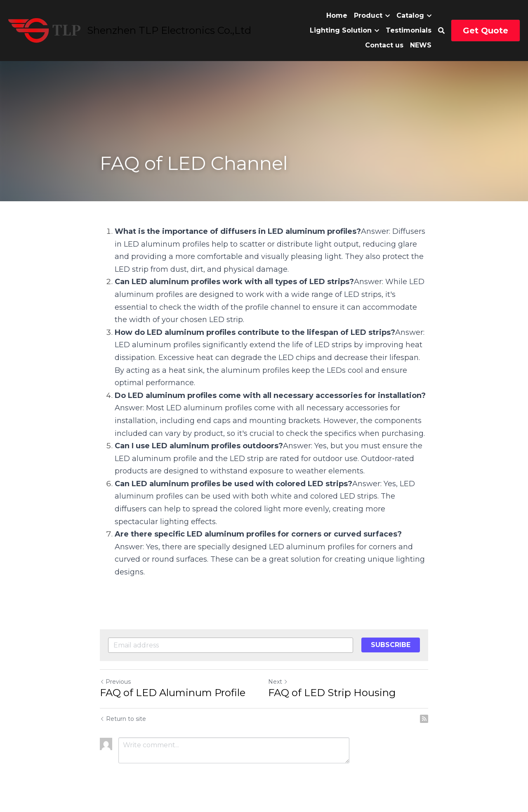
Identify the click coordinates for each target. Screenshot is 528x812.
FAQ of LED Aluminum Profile (173, 693)
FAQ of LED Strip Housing (332, 693)
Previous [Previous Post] (115, 682)
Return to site (123, 719)
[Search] (441, 31)
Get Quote (486, 31)
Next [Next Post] (278, 682)
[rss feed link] (424, 719)
